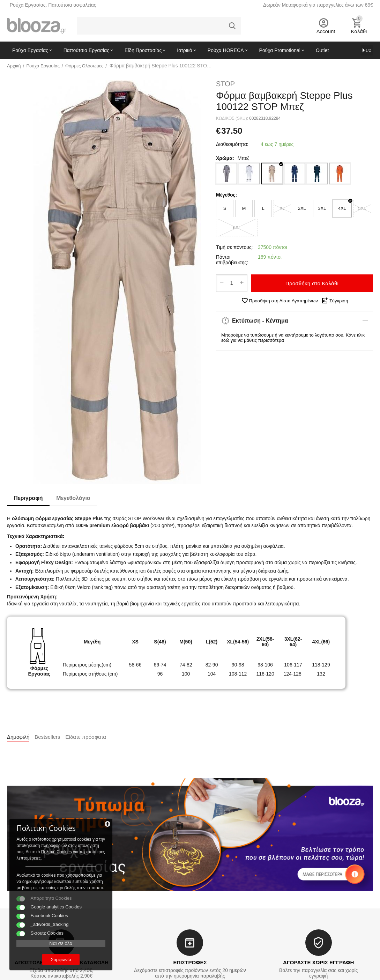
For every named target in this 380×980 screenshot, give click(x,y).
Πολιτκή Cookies (48, 838)
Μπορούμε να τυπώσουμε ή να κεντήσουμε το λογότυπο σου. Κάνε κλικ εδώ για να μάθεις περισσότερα (293, 338)
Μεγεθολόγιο (74, 498)
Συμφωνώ (54, 959)
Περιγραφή (28, 498)
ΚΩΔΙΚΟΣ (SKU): (232, 118)
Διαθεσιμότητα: (232, 144)
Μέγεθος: (226, 195)
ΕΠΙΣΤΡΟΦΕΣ (190, 962)
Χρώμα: (225, 158)
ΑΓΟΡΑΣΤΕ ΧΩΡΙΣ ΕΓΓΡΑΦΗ (318, 962)
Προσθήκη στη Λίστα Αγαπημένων (280, 301)
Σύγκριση (335, 301)
